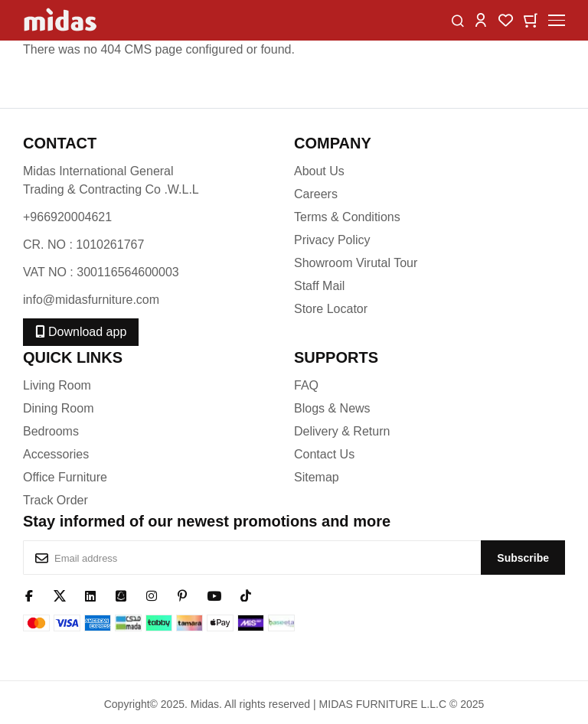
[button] (481, 20)
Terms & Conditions (347, 217)
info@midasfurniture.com (91, 300)
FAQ (306, 385)
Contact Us (324, 454)
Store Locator (331, 309)
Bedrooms (51, 431)
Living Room (57, 385)
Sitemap (317, 477)
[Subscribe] (523, 558)
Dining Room (58, 408)
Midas (205, 704)
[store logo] (61, 20)
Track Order (56, 500)
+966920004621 (67, 217)
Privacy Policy (332, 240)
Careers (316, 194)
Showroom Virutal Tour (356, 263)
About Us (319, 171)
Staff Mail (319, 286)
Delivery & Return (342, 431)
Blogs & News (332, 408)
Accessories (56, 454)
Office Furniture (65, 477)
